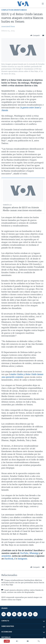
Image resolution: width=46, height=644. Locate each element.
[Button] (35, 35)
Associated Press (8, 26)
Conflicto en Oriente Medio (14, 10)
